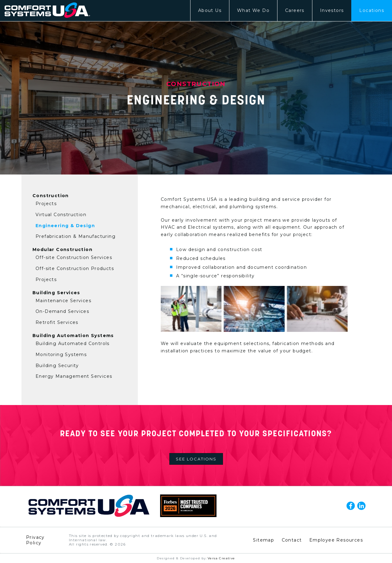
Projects (46, 204)
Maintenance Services (63, 301)
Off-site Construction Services (74, 257)
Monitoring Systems (61, 355)
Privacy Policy (35, 540)
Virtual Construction (61, 215)
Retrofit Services (57, 322)
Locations (372, 10)
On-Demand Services (62, 311)
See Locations (196, 459)
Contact (292, 540)
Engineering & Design (65, 226)
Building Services (56, 293)
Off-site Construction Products (75, 268)
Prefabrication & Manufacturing (75, 236)
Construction (51, 196)
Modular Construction (62, 250)
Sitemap (264, 540)
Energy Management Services (74, 376)
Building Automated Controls (73, 343)
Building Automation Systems (73, 336)
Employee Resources (336, 540)
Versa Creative (221, 558)
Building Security (57, 366)
